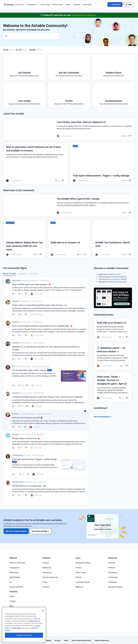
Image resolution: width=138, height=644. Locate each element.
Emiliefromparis (18, 482)
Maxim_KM (16, 280)
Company (13, 591)
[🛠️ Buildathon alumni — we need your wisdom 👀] (113, 357)
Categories (22, 274)
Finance (46, 587)
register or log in (114, 274)
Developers (113, 572)
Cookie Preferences (102, 640)
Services (112, 568)
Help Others (34, 274)
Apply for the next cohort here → (85, 15)
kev (13, 366)
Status (12, 611)
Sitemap (48, 640)
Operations (47, 572)
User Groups (45, 4)
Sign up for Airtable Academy (16, 531)
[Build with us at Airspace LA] (69, 239)
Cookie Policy (33, 636)
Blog (11, 606)
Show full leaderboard (103, 417)
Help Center (87, 4)
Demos (79, 577)
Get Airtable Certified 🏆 (41, 531)
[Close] (43, 625)
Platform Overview (17, 563)
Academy (77, 4)
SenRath (15, 434)
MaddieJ (15, 414)
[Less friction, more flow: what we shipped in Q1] (69, 129)
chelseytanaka (17, 455)
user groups (114, 279)
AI (10, 582)
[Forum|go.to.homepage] (14, 4)
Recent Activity (10, 274)
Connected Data (16, 587)
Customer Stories (83, 582)
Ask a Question (117, 282)
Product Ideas (58, 4)
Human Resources (50, 577)
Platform (13, 558)
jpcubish (15, 322)
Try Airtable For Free (18, 620)
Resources (113, 558)
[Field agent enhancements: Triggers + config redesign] (102, 164)
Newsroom (14, 616)
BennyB (15, 301)
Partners (112, 563)
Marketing (47, 568)
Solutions (47, 558)
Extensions (14, 572)
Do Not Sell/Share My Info (81, 640)
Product (46, 563)
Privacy (58, 640)
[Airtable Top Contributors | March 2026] (114, 239)
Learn (78, 558)
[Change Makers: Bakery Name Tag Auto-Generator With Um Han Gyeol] (24, 239)
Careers (13, 601)
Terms (66, 640)
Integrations (15, 568)
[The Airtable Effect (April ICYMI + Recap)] (69, 205)
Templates (112, 582)
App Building (15, 577)
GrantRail (16, 343)
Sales (45, 582)
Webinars (79, 587)
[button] (115, 4)
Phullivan (16, 393)
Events (68, 4)
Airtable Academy (83, 563)
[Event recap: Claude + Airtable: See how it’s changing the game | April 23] (113, 387)
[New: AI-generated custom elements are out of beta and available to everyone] (36, 164)
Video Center (81, 572)
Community (113, 577)
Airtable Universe (115, 587)
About (12, 596)
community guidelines (119, 277)
